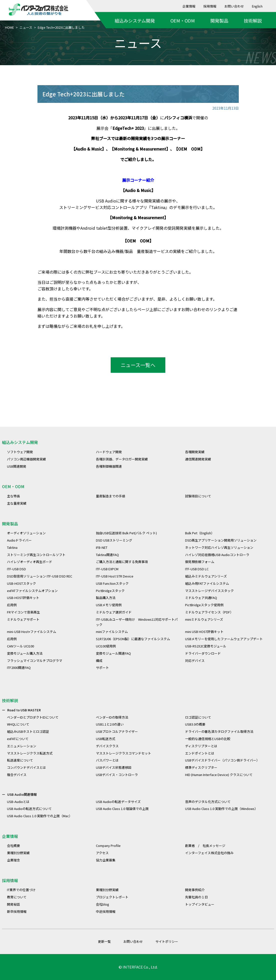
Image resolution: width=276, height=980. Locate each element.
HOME (9, 27)
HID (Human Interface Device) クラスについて (219, 775)
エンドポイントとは (200, 753)
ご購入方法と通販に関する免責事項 (122, 562)
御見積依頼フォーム (200, 562)
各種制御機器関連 (109, 466)
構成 (99, 661)
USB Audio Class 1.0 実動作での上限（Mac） (40, 816)
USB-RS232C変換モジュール (206, 646)
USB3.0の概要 (195, 724)
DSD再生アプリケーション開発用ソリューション (221, 540)
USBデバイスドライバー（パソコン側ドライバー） (222, 760)
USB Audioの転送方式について (29, 809)
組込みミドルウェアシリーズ (206, 576)
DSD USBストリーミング (114, 540)
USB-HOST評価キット (23, 598)
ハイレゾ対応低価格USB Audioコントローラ (217, 555)
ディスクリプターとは (201, 746)
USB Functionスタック (112, 583)
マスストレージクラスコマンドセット (124, 753)
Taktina (158, 207)
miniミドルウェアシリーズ (204, 619)
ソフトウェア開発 (20, 452)
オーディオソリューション (26, 533)
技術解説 (253, 20)
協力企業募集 (106, 860)
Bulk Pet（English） (200, 533)
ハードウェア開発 (109, 452)
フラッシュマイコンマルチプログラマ (35, 661)
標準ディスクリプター (201, 767)
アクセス (102, 853)
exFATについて (18, 739)
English (257, 6)
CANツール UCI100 (20, 646)
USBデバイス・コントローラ (117, 775)
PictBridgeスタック (110, 591)
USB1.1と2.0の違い (110, 724)
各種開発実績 (195, 452)
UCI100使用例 (106, 646)
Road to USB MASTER (24, 710)
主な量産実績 (17, 503)
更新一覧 (104, 941)
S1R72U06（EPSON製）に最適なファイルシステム (133, 639)
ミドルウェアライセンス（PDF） (209, 612)
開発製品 (219, 20)
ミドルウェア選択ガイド (114, 612)
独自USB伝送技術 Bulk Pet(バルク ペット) (126, 533)
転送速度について (20, 760)
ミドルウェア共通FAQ (201, 598)
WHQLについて (18, 724)
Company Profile (108, 846)
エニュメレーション (22, 746)
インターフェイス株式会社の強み (209, 853)
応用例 (12, 605)
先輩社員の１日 (196, 897)
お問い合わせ (234, 6)
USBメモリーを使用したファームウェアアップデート (224, 639)
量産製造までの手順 (111, 496)
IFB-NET (102, 547)
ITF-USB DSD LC (197, 569)
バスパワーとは (107, 760)
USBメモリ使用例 (109, 605)
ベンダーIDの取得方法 (112, 717)
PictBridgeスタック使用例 (204, 605)
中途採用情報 (106, 911)
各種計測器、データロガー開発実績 (122, 459)
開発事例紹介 (195, 890)
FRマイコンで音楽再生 (23, 612)
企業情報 (189, 6)
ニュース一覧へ (138, 365)
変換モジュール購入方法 (25, 653)
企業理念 (13, 860)
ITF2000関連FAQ (19, 668)
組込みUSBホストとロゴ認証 (28, 731)
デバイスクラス (107, 746)
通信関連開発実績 (198, 459)
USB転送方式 (106, 739)
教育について (17, 897)
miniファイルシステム (112, 632)
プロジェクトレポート (112, 897)
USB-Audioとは (18, 802)
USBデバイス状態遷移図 (114, 767)
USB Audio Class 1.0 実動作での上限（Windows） (221, 809)
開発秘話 (13, 904)
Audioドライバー (19, 540)
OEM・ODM (183, 20)
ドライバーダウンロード (203, 653)
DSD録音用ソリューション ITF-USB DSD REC (40, 576)
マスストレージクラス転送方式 (30, 753)
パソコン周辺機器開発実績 (26, 459)
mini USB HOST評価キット (204, 632)
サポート (102, 668)
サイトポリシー (167, 941)
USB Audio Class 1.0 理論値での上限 (122, 809)
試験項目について (198, 496)
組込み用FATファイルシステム (207, 583)
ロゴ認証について (198, 717)
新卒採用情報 (17, 911)
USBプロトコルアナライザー (117, 731)
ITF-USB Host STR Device (115, 576)
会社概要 (13, 846)
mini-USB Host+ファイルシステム (32, 632)
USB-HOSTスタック (21, 583)
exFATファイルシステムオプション (32, 591)
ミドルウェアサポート (23, 619)
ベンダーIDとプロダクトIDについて (33, 717)
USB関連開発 (17, 466)
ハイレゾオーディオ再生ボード (30, 562)
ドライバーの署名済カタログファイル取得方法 (219, 731)
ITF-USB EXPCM (107, 569)
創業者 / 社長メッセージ (205, 846)
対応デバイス (195, 661)
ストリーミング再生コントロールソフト (36, 555)
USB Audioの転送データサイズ (118, 802)
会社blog (103, 904)
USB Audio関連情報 (22, 794)
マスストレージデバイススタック (209, 591)
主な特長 (13, 496)
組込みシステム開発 (135, 20)
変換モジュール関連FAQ (113, 653)
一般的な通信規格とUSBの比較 (208, 739)
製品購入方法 (106, 598)
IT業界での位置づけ (21, 890)
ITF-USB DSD (16, 569)
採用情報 (210, 6)
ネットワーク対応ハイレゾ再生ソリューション (219, 547)
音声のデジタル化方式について (208, 802)
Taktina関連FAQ (107, 555)
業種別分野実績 (18, 853)
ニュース (26, 27)
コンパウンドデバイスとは (26, 767)
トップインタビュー (200, 904)
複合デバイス (17, 775)
